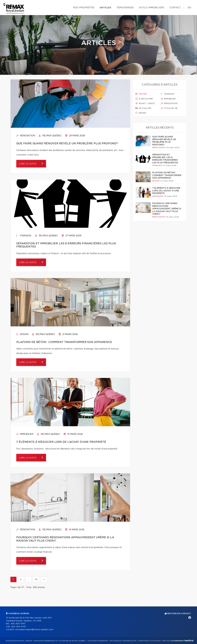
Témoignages (125, 8)
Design (22, 334)
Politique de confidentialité (123, 641)
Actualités (143, 108)
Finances (24, 236)
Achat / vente (145, 103)
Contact (175, 8)
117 (36, 579)
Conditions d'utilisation (149, 641)
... (28, 579)
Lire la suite (28, 164)
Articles (105, 8)
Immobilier (25, 434)
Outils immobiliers (151, 8)
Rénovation (26, 136)
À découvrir (144, 99)
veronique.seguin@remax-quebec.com (34, 630)
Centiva (189, 640)
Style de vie (169, 108)
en (189, 8)
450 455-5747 (18, 624)
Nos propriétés (84, 8)
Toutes (141, 94)
